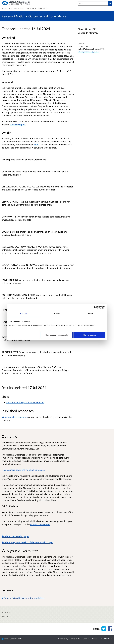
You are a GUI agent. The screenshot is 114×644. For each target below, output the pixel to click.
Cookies (86, 639)
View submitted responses (15, 417)
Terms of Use (75, 639)
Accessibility (63, 639)
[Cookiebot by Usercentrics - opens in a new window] (96, 307)
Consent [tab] (24, 314)
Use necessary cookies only (57, 335)
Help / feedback (106, 639)
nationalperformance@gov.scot (88, 52)
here (36, 144)
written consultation (40, 524)
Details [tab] (57, 314)
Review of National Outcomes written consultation (23, 598)
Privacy (95, 639)
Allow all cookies (89, 335)
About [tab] (90, 314)
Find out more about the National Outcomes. (23, 470)
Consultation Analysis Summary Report (25, 402)
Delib (21, 639)
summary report (18, 124)
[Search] (110, 3)
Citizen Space (9, 639)
